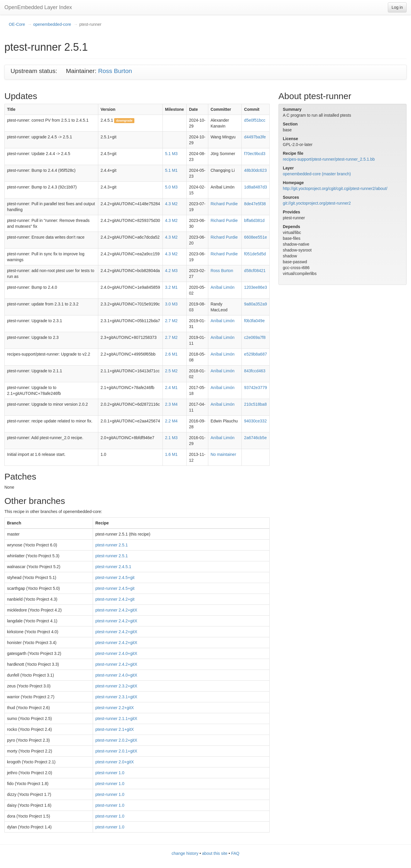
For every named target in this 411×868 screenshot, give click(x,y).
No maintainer (223, 454)
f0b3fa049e (254, 321)
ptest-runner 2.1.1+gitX (116, 718)
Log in (397, 7)
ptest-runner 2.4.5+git (115, 577)
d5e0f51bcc (255, 120)
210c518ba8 (255, 404)
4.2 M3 (171, 271)
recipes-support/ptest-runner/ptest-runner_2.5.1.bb (329, 159)
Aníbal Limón (223, 287)
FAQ (235, 853)
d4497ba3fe (255, 137)
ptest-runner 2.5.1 (112, 545)
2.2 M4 (171, 421)
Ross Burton (115, 71)
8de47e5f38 (255, 204)
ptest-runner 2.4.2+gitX (116, 610)
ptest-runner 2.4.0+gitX (116, 653)
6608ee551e (256, 237)
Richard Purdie (224, 204)
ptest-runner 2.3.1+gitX (116, 697)
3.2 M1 (171, 287)
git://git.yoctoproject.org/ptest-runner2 (317, 203)
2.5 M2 (171, 371)
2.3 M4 (171, 404)
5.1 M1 (171, 170)
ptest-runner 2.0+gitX (115, 762)
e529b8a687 (256, 354)
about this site (215, 853)
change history (185, 853)
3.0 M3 (171, 304)
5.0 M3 (171, 187)
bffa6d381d (254, 220)
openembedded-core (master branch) (317, 174)
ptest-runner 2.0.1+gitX (116, 751)
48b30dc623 (255, 170)
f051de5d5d (255, 254)
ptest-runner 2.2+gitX (115, 708)
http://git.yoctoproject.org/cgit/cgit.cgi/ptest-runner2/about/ (335, 188)
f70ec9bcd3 (255, 154)
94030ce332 (255, 421)
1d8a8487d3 (256, 187)
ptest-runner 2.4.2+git (115, 599)
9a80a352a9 (256, 304)
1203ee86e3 (256, 287)
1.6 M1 (171, 454)
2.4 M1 (171, 388)
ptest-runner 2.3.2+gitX (116, 686)
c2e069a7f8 (255, 337)
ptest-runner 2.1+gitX (115, 729)
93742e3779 (256, 388)
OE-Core (17, 24)
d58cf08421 (255, 271)
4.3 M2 (171, 204)
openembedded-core (52, 24)
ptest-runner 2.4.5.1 (113, 567)
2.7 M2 (171, 321)
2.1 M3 (171, 438)
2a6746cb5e (255, 438)
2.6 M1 (171, 354)
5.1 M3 (171, 154)
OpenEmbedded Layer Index (38, 7)
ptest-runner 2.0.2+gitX (116, 740)
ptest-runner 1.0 (110, 773)
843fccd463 (255, 371)
